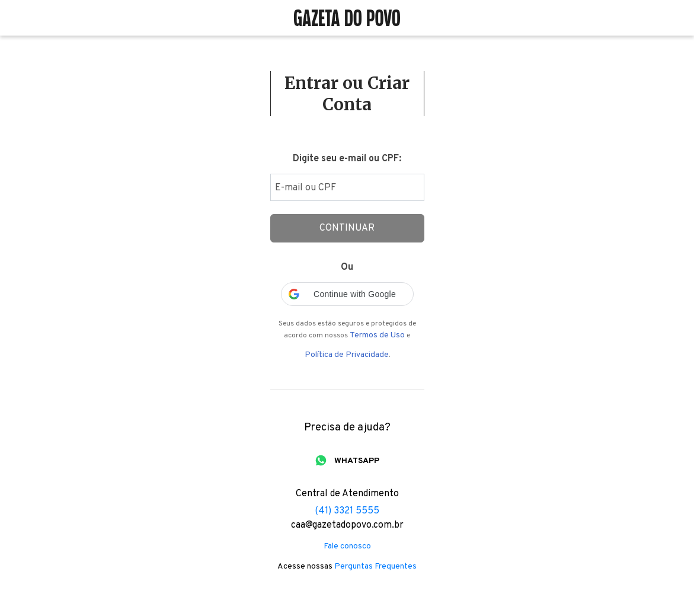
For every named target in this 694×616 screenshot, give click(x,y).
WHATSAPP (357, 461)
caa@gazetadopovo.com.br (347, 525)
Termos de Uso (377, 336)
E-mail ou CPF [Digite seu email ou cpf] (306, 188)
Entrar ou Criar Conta (347, 94)
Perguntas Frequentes (375, 567)
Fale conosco (347, 547)
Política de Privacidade (347, 355)
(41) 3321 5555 (347, 511)
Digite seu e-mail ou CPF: (347, 159)
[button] (347, 294)
